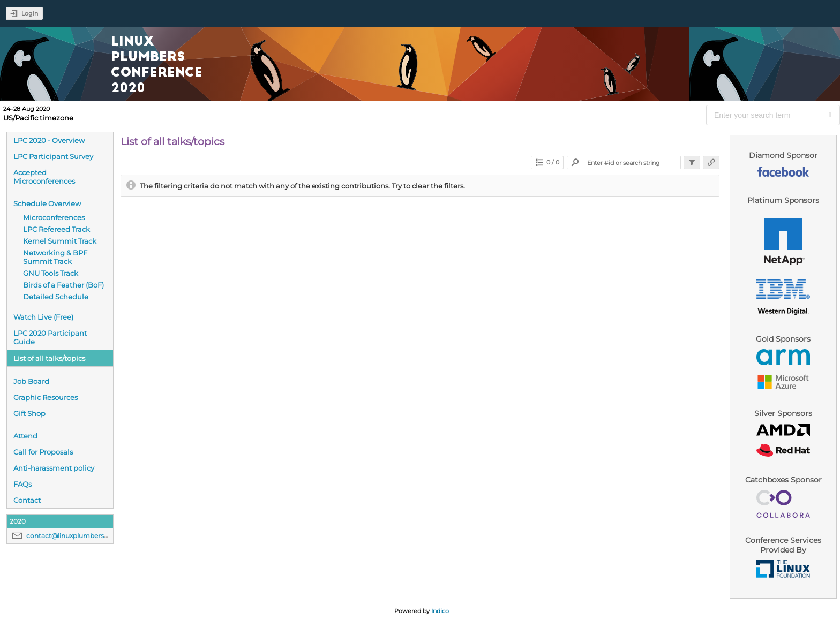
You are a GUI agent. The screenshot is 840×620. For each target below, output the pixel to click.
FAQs (22, 484)
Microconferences (54, 217)
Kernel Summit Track (60, 241)
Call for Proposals (43, 452)
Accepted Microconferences (44, 177)
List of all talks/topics (49, 358)
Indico (440, 611)
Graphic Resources (46, 397)
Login (30, 13)
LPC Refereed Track (57, 229)
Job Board (31, 381)
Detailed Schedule (56, 297)
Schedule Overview (47, 203)
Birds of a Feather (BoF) (63, 285)
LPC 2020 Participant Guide (50, 337)
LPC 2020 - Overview (49, 140)
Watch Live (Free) (43, 317)
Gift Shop (29, 413)
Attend (25, 436)
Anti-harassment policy (54, 468)
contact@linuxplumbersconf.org (79, 536)
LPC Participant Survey (53, 156)
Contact (27, 500)
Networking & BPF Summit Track (55, 257)
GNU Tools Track (51, 273)
